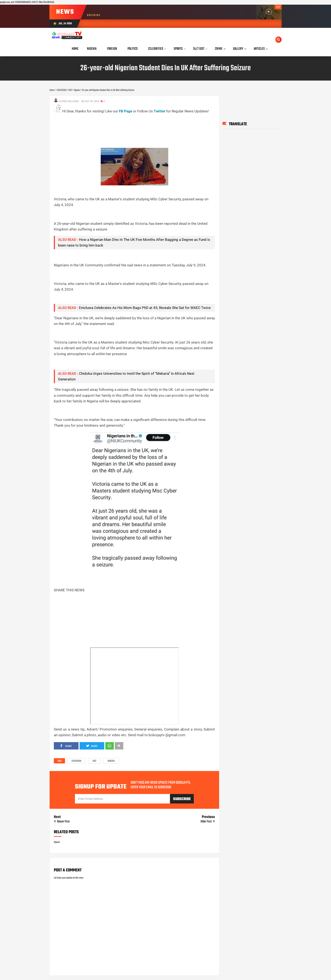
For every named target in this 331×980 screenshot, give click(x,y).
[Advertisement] (131, 124)
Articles (259, 49)
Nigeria (111, 761)
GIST (94, 761)
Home (75, 49)
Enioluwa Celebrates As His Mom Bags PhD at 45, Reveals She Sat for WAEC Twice (145, 308)
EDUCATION (76, 761)
